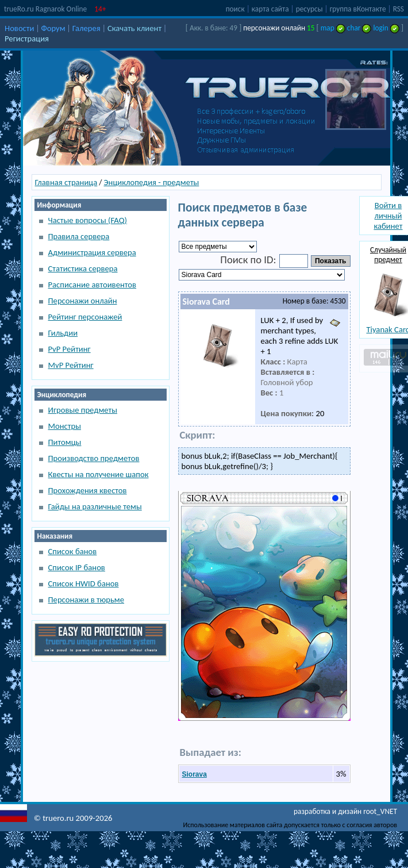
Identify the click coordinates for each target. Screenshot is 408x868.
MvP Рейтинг (71, 365)
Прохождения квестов (88, 490)
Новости (19, 28)
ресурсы (309, 9)
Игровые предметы (83, 410)
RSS (399, 9)
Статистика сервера (83, 268)
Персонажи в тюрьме (86, 600)
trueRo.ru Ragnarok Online (45, 9)
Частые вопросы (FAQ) (88, 220)
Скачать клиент (134, 28)
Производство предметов (94, 458)
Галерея (86, 28)
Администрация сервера (92, 252)
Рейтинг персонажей (85, 317)
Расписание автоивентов (93, 285)
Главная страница (66, 182)
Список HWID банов (84, 583)
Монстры (65, 426)
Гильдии (63, 333)
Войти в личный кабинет (388, 216)
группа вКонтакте (358, 9)
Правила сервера (79, 236)
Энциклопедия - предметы (152, 182)
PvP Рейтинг (70, 349)
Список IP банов (77, 567)
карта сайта (270, 9)
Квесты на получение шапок (99, 474)
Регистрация (27, 39)
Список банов (73, 551)
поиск (235, 9)
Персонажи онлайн (83, 301)
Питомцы (65, 442)
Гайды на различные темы (95, 506)
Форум (53, 28)
